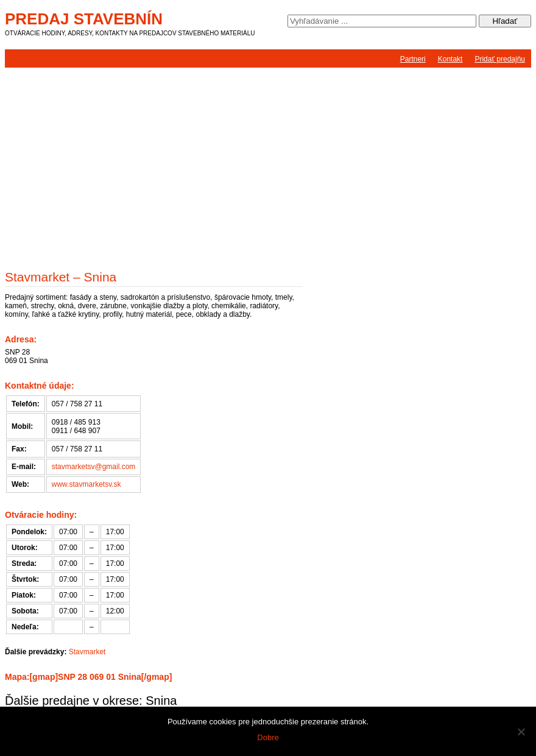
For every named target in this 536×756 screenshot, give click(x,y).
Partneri (413, 59)
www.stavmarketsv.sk (86, 484)
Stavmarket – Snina (61, 277)
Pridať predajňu (500, 59)
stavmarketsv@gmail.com (94, 467)
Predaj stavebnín (84, 19)
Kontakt (450, 59)
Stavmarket (87, 652)
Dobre (268, 737)
